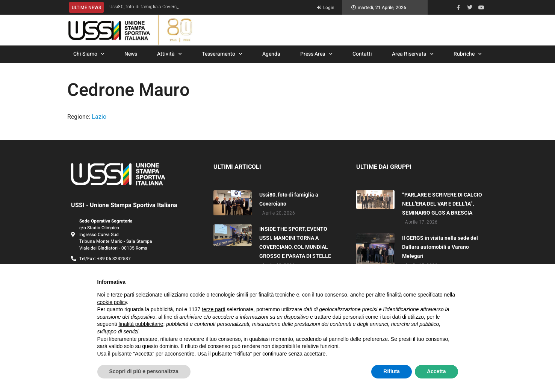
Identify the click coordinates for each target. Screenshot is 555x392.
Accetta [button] (436, 371)
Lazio (99, 117)
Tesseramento (222, 54)
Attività (169, 54)
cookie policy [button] (112, 302)
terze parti (213, 309)
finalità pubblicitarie (141, 324)
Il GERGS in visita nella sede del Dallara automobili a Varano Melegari (440, 247)
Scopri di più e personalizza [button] (144, 371)
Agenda (271, 54)
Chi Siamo (89, 54)
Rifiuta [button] (392, 371)
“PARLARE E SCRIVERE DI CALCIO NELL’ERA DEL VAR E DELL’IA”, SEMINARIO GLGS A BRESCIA (442, 204)
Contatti (362, 54)
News (131, 54)
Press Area (316, 54)
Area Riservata (413, 54)
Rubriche (468, 54)
